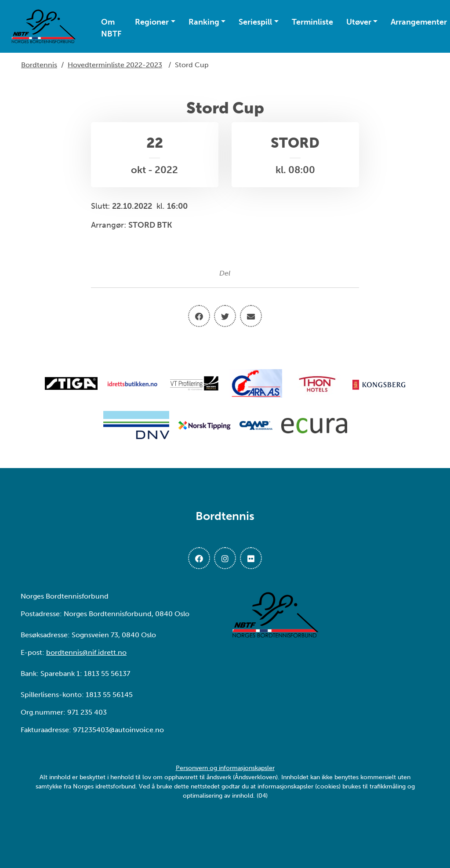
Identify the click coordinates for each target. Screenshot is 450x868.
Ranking (204, 22)
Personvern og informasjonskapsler (225, 768)
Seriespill (255, 22)
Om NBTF (111, 28)
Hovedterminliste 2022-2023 (115, 65)
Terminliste (312, 22)
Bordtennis (39, 65)
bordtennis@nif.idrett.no (86, 652)
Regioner (152, 22)
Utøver (359, 22)
